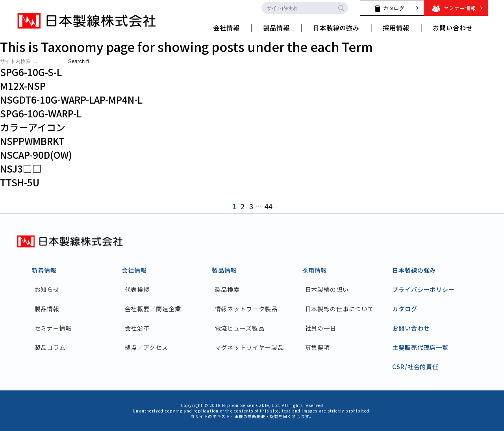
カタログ (405, 309)
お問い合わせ (411, 328)
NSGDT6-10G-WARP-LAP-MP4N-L (71, 99)
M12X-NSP (23, 86)
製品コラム (50, 347)
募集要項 (318, 347)
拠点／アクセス (146, 347)
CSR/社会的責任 (415, 367)
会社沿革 (137, 328)
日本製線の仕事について (340, 309)
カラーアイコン (33, 127)
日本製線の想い (327, 289)
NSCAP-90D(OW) (36, 155)
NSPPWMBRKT (32, 141)
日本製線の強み (414, 270)
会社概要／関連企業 (153, 309)
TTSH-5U (20, 182)
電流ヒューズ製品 (240, 328)
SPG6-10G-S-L (31, 72)
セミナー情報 (53, 328)
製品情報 (47, 309)
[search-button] (341, 8)
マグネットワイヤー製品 (249, 347)
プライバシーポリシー (423, 289)
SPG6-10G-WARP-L (41, 113)
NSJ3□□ (21, 168)
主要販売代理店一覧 (420, 347)
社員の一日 (321, 328)
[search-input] (298, 8)
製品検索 (228, 289)
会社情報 (134, 270)
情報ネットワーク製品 (246, 309)
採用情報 (315, 270)
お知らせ (47, 289)
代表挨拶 (137, 289)
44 (268, 206)
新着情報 (44, 270)
